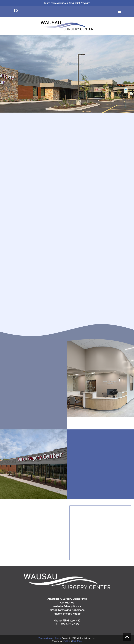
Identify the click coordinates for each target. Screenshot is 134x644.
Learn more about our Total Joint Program (67, 3)
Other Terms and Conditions (67, 610)
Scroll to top (127, 637)
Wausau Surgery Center (50, 638)
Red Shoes (77, 641)
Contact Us (67, 603)
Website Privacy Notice (67, 606)
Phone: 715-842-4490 (67, 621)
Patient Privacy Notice (67, 614)
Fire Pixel (66, 641)
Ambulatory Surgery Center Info (67, 599)
